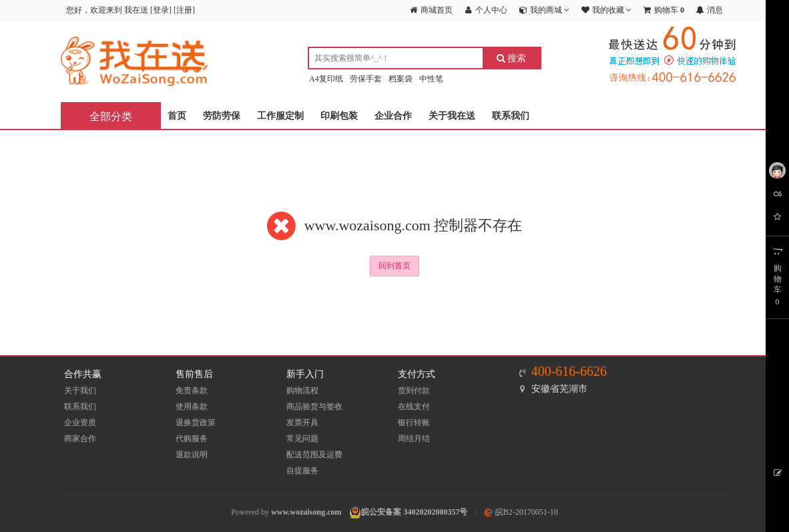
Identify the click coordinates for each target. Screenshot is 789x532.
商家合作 (80, 439)
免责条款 (192, 390)
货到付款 (414, 390)
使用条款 (192, 407)
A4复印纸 (326, 79)
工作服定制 (280, 116)
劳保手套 (366, 79)
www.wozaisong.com (306, 512)
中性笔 (431, 79)
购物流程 (302, 390)
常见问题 (302, 439)
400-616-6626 (569, 371)
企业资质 (80, 423)
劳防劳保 (222, 116)
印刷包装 (339, 116)
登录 (161, 10)
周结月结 (414, 439)
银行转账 (414, 423)
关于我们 (80, 390)
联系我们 (511, 116)
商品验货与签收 (314, 407)
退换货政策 (196, 423)
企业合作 (393, 116)
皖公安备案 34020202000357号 (414, 512)
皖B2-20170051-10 (521, 512)
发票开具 (302, 423)
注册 (184, 10)
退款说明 (192, 455)
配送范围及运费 (314, 455)
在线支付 (414, 407)
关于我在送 (452, 116)
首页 (177, 116)
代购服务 (192, 439)
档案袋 (401, 79)
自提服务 (302, 471)
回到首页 (394, 266)
